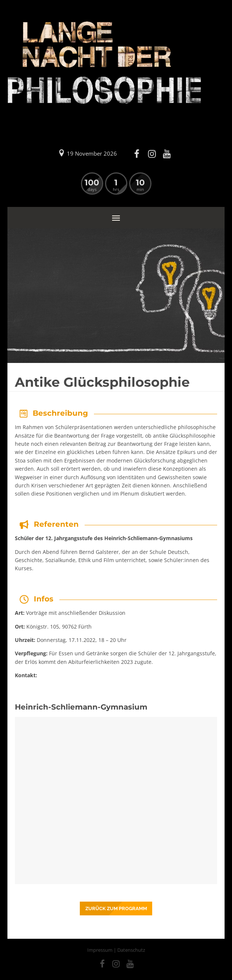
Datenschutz (131, 950)
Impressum (100, 950)
